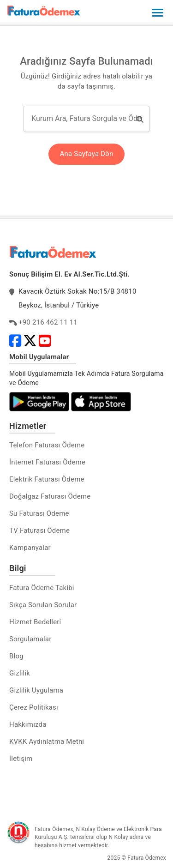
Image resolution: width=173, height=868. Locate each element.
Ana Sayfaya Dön (87, 154)
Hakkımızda (28, 724)
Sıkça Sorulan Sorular (43, 605)
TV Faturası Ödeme (39, 530)
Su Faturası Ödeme (39, 513)
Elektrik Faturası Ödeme (47, 479)
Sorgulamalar (30, 639)
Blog (16, 656)
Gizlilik (20, 673)
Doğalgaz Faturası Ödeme (50, 496)
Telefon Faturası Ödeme (47, 445)
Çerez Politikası (34, 707)
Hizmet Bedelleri (35, 622)
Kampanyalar (30, 548)
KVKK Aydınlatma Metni (47, 741)
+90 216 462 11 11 (48, 322)
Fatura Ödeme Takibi (42, 588)
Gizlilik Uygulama (36, 690)
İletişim (21, 759)
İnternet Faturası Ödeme (47, 462)
